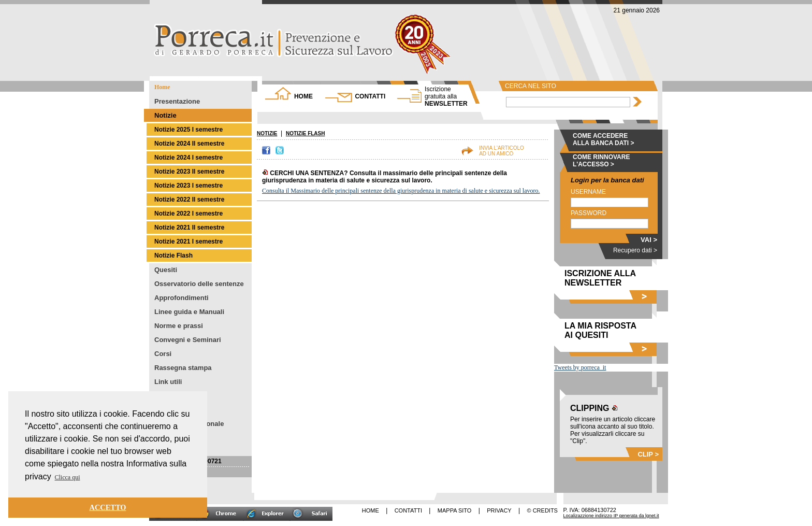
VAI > (649, 240)
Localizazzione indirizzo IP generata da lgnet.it (611, 516)
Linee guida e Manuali (189, 312)
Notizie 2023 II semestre (189, 172)
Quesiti (166, 270)
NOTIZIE (267, 133)
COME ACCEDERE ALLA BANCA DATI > (604, 139)
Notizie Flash (173, 255)
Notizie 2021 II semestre (189, 228)
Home (162, 87)
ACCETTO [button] (108, 507)
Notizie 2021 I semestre (189, 241)
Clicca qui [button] (68, 477)
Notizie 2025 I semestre (189, 130)
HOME (303, 96)
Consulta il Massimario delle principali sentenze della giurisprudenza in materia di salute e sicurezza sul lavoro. (401, 191)
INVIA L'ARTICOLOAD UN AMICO (502, 151)
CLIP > (648, 454)
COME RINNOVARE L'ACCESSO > (601, 161)
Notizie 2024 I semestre (189, 158)
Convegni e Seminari (188, 340)
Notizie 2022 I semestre (189, 214)
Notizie (165, 115)
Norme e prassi (179, 326)
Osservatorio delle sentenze (199, 284)
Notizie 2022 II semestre (189, 200)
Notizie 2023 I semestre (189, 186)
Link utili (168, 382)
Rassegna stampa (183, 368)
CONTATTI (370, 96)
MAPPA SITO (455, 510)
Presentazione (177, 101)
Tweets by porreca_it (580, 367)
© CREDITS (542, 510)
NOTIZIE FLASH (306, 133)
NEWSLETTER (446, 96)
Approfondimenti (182, 298)
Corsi (163, 354)
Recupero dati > (635, 250)
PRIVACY (499, 510)
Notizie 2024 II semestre (189, 144)
